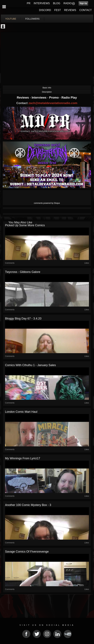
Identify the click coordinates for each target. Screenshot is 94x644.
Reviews (23, 98)
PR (29, 3)
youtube (11, 19)
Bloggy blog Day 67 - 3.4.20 (23, 319)
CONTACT (86, 10)
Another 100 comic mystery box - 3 (28, 505)
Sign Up (83, 3)
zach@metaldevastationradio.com (53, 103)
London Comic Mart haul (21, 412)
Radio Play (69, 98)
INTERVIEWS (42, 3)
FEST (58, 10)
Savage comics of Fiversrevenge (27, 552)
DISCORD (45, 10)
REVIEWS (70, 10)
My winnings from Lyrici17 (23, 458)
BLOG (57, 3)
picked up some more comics (25, 225)
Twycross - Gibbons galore (23, 272)
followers (32, 19)
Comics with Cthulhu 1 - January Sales (30, 365)
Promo (54, 98)
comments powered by (47, 203)
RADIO (68, 3)
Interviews (39, 98)
